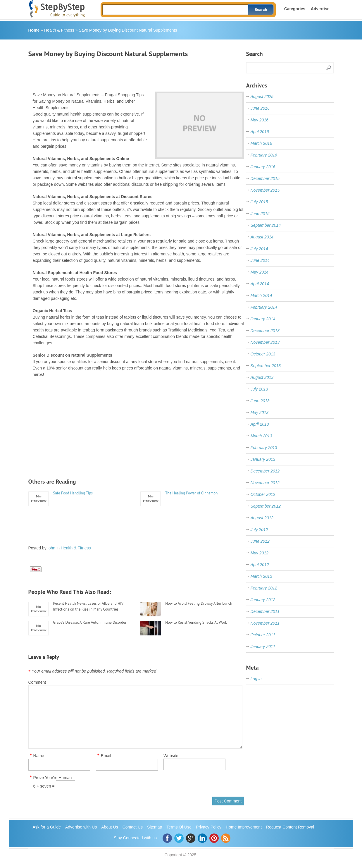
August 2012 (262, 518)
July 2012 (259, 530)
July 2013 (259, 389)
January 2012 (263, 600)
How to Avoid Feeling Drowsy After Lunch (199, 603)
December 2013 (265, 331)
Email (106, 756)
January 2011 (263, 647)
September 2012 (266, 506)
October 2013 (263, 354)
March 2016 (261, 143)
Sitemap (155, 827)
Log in (256, 679)
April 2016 (260, 132)
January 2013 (263, 459)
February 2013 (264, 448)
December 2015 (265, 178)
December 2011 (265, 611)
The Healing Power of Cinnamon (191, 493)
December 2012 (265, 471)
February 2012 (264, 588)
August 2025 (262, 97)
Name (39, 756)
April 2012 (260, 565)
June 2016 (260, 108)
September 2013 (266, 366)
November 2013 (265, 342)
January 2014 (263, 319)
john (51, 548)
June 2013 (260, 401)
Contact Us (133, 827)
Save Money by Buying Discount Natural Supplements (128, 30)
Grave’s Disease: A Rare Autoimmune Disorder (90, 622)
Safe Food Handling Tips (73, 493)
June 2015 (260, 214)
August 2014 (262, 237)
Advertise (320, 9)
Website (171, 756)
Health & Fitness (59, 30)
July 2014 (259, 249)
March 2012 (261, 576)
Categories (295, 9)
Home (34, 30)
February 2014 (264, 307)
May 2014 (260, 272)
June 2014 (260, 260)
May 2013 (260, 412)
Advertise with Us (81, 827)
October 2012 (263, 494)
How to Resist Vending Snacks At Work (196, 622)
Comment (37, 682)
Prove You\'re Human (53, 778)
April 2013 (260, 424)
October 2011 (263, 635)
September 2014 (266, 225)
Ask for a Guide (47, 827)
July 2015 (259, 202)
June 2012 (260, 541)
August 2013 (262, 377)
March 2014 (261, 295)
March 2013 (261, 436)
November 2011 (265, 623)
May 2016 (260, 120)
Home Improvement (244, 827)
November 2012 (265, 483)
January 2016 (263, 167)
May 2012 (260, 553)
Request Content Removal (290, 827)
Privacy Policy (209, 827)
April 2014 (260, 284)
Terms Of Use (179, 827)
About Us (110, 827)
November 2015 (265, 190)
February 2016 (264, 155)
